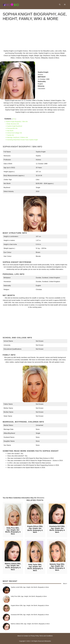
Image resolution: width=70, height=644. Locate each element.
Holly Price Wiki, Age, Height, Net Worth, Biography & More (13, 531)
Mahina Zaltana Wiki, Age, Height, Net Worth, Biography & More (13, 567)
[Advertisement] (35, 37)
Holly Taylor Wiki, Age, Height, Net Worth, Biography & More (35, 568)
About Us (20, 636)
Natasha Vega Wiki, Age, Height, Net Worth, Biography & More (57, 567)
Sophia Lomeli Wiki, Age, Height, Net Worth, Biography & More (30, 587)
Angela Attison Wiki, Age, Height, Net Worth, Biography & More (35, 529)
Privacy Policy (35, 636)
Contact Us (27, 636)
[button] (60, 5)
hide (14, 119)
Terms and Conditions (46, 636)
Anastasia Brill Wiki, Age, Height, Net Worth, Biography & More (57, 529)
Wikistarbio (41, 498)
